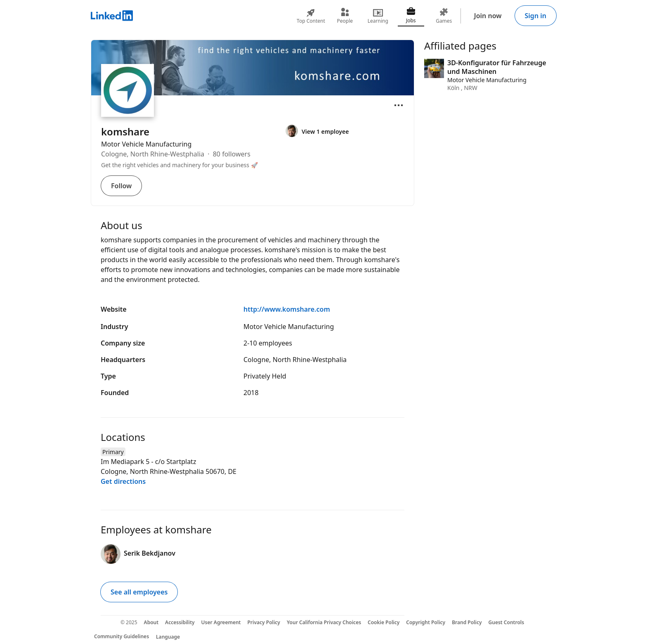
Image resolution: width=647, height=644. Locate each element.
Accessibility (180, 622)
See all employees (139, 592)
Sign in (536, 16)
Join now (488, 16)
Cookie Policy (384, 622)
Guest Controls (507, 622)
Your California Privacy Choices (324, 622)
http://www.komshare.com (287, 309)
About (151, 622)
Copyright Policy (426, 622)
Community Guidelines (122, 636)
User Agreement (221, 622)
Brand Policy (467, 622)
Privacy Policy (263, 622)
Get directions (123, 481)
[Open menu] (399, 105)
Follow (121, 186)
